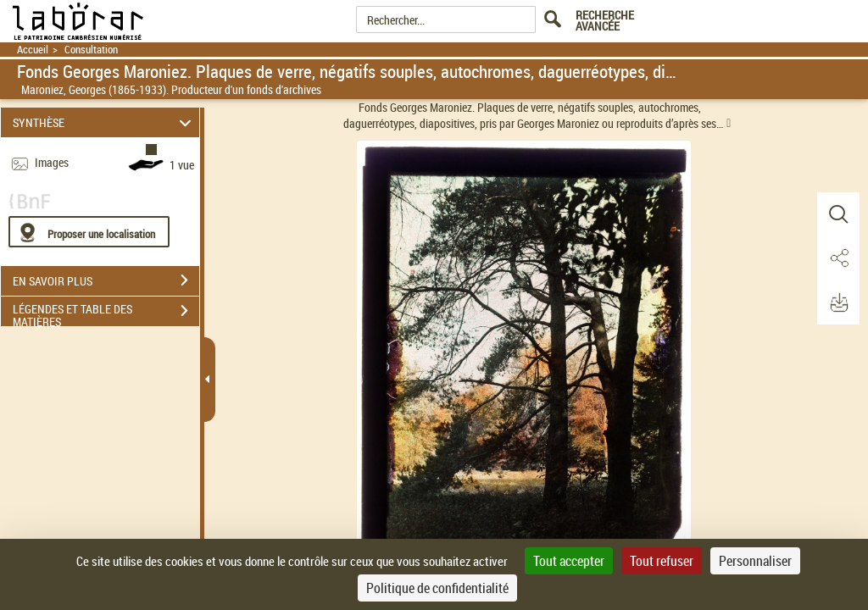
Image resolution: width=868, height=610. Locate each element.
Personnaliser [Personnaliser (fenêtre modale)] (755, 561)
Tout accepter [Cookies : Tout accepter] (569, 561)
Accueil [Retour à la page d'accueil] (33, 50)
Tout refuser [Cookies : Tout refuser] (662, 561)
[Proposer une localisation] (89, 232)
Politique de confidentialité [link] (437, 588)
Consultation (91, 50)
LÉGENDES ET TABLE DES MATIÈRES (106, 313)
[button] (838, 214)
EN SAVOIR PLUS (106, 280)
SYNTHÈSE (105, 122)
